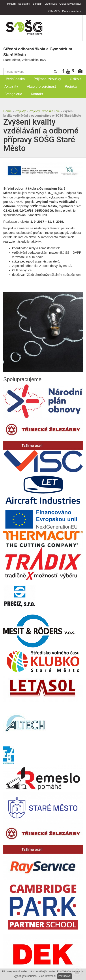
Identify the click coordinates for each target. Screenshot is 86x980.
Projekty (20, 111)
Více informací (47, 976)
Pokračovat (65, 976)
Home (7, 111)
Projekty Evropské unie (44, 111)
